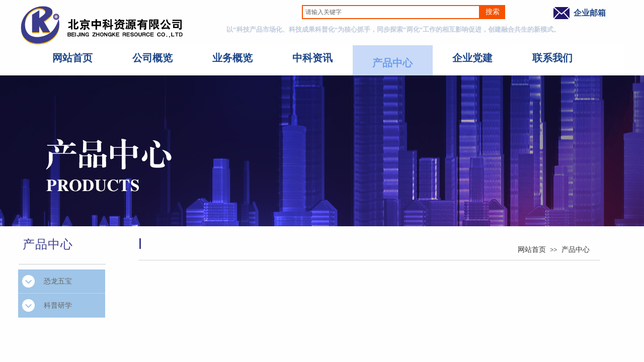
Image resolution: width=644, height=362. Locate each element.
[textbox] (391, 12)
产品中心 (392, 63)
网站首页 (72, 58)
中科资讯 (312, 58)
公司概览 (152, 58)
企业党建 (472, 58)
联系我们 (552, 58)
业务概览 (232, 58)
